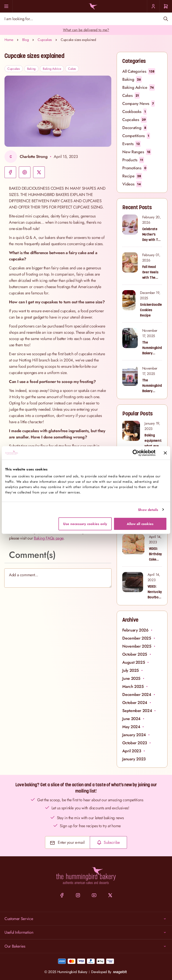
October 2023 (135, 743)
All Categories (139, 71)
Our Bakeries (86, 946)
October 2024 (135, 703)
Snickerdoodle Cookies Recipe (151, 310)
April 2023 (132, 751)
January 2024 (134, 735)
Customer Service (86, 919)
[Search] (166, 19)
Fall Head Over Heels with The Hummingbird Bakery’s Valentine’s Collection (152, 272)
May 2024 (131, 727)
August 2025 (134, 662)
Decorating (135, 128)
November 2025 (137, 646)
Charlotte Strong (34, 157)
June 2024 (131, 719)
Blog (26, 40)
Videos (132, 184)
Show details (148, 510)
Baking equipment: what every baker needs (153, 441)
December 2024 (137, 695)
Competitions (136, 136)
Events (131, 144)
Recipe (132, 176)
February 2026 (135, 630)
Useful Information (86, 932)
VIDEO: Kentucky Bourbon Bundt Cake (155, 592)
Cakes (72, 69)
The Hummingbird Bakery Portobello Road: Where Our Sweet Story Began (152, 348)
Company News (138, 104)
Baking (31, 69)
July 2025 (131, 670)
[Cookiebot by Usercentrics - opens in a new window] (136, 453)
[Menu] (6, 6)
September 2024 (137, 711)
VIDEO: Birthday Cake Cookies (155, 554)
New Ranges (137, 152)
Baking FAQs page (49, 538)
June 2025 (131, 678)
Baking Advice (52, 69)
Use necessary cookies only (85, 524)
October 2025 (135, 654)
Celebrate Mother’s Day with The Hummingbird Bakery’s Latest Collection (152, 234)
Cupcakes (45, 40)
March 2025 (133, 687)
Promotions (135, 168)
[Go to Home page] (92, 6)
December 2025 (137, 638)
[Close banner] (165, 453)
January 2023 (134, 759)
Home (9, 40)
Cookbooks (134, 112)
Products (133, 160)
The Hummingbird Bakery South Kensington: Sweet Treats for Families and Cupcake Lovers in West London (152, 386)
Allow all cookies (140, 524)
